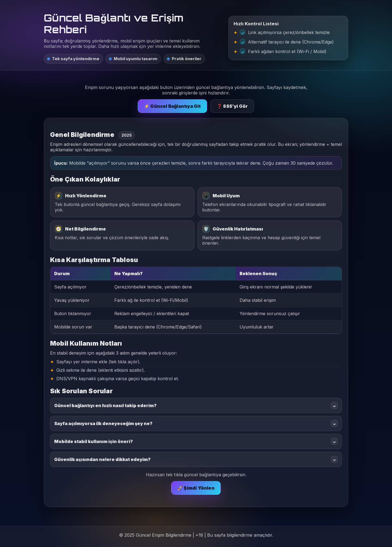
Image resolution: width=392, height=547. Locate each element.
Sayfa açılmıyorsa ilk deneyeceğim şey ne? (196, 423)
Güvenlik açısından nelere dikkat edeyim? (196, 459)
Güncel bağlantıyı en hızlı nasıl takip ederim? (196, 405)
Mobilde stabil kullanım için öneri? (196, 441)
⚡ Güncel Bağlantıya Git (172, 106)
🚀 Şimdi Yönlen (196, 488)
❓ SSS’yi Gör (232, 106)
